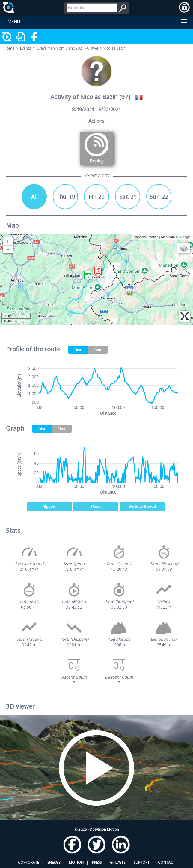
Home (9, 48)
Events (25, 48)
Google (185, 237)
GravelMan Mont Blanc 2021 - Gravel (67, 48)
